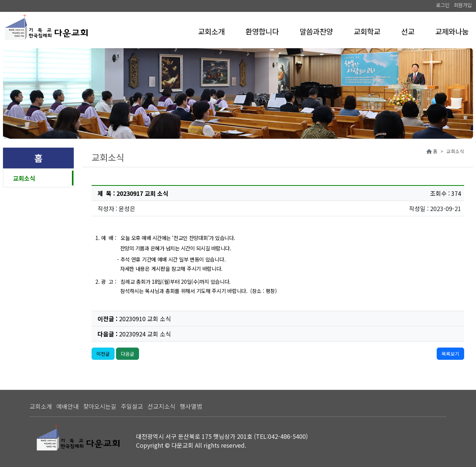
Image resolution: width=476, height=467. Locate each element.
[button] (211, 32)
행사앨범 (191, 406)
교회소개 (41, 406)
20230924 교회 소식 (145, 334)
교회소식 (24, 178)
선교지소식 (161, 406)
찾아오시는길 (100, 406)
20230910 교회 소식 (145, 319)
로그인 (443, 5)
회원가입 (463, 5)
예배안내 (67, 406)
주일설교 (132, 406)
